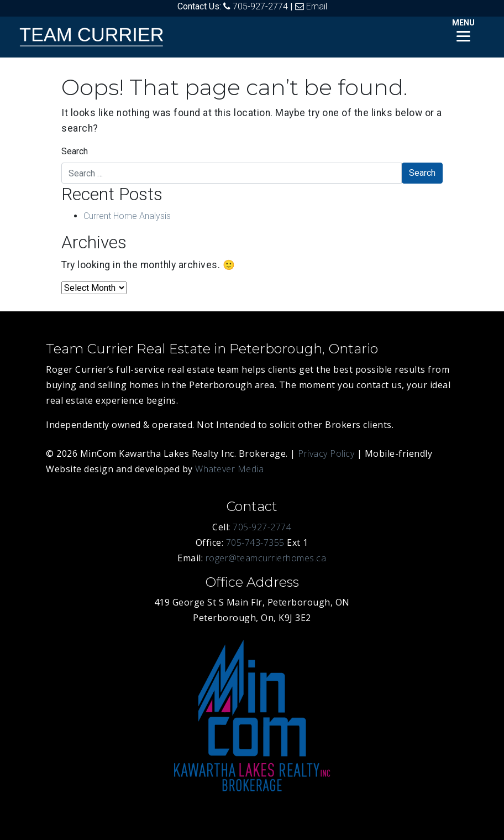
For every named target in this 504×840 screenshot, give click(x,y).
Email (317, 6)
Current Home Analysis (127, 216)
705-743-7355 (255, 542)
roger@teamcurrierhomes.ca (266, 558)
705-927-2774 (260, 6)
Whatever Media (229, 469)
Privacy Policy (326, 453)
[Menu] (463, 29)
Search (75, 151)
